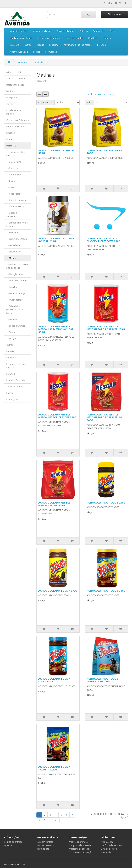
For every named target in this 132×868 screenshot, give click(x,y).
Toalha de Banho (15, 387)
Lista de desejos (109, 849)
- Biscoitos (12, 168)
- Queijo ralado (15, 300)
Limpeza (107, 38)
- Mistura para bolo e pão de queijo (17, 266)
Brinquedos (99, 31)
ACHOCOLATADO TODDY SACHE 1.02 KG (54, 768)
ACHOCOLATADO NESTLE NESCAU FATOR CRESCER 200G (106, 328)
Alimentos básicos (18, 31)
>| (56, 820)
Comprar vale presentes (80, 845)
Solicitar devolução (46, 845)
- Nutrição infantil (15, 274)
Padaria (40, 45)
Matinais (39, 62)
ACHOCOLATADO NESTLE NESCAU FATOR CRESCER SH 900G (104, 417)
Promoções (51, 52)
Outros (28, 45)
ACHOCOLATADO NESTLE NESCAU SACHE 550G (54, 504)
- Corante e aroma (16, 200)
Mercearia (14, 45)
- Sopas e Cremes (16, 326)
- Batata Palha (14, 162)
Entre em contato (45, 842)
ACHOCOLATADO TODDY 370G (58, 591)
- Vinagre (11, 339)
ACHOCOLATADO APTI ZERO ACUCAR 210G (56, 240)
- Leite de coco (14, 245)
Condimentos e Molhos (21, 38)
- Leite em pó (13, 252)
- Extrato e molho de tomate (17, 224)
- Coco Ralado (14, 194)
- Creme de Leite (15, 207)
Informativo (107, 852)
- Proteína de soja (16, 293)
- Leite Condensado (17, 239)
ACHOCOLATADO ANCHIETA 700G (104, 152)
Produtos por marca (79, 842)
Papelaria (54, 45)
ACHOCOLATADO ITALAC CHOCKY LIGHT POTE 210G (104, 240)
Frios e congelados (74, 38)
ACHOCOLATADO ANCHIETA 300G (56, 152)
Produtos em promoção (80, 852)
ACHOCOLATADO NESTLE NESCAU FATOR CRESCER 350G (57, 416)
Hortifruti (93, 38)
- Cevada (11, 187)
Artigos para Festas (42, 31)
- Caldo (11, 181)
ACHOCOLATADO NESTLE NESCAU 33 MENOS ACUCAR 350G (56, 329)
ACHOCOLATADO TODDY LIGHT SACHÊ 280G (102, 680)
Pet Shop (102, 45)
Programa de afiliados (79, 849)
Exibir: (90, 102)
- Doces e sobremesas (12, 215)
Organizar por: (46, 102)
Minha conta (107, 842)
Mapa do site (43, 849)
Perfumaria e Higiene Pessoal (78, 45)
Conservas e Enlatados (48, 38)
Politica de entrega (13, 842)
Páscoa (37, 52)
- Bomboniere (14, 175)
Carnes (113, 31)
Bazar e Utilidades (65, 31)
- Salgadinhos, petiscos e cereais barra (15, 310)
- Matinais (12, 258)
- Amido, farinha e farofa (16, 154)
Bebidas (84, 31)
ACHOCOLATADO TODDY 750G (106, 591)
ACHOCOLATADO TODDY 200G (106, 502)
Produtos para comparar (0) (101, 94)
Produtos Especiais (19, 52)
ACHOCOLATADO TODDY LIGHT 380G (54, 680)
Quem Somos (11, 845)
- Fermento (12, 233)
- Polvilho (12, 287)
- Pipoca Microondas (17, 281)
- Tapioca (12, 332)
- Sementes (12, 319)
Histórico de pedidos (111, 845)
